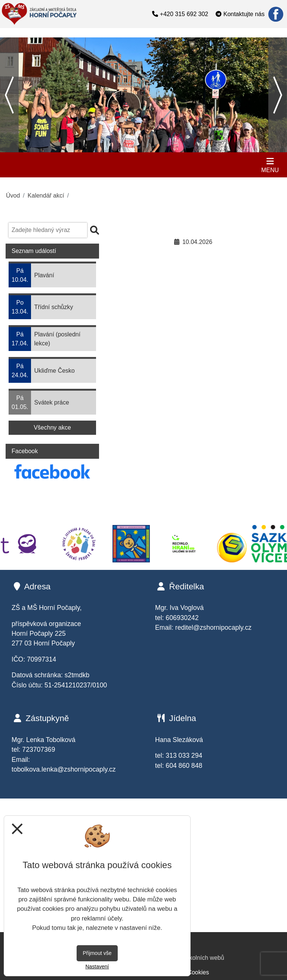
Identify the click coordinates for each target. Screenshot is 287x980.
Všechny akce (52, 428)
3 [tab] (87, 147)
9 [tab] (155, 147)
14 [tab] (211, 147)
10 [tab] (166, 147)
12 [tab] (188, 147)
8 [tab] (143, 147)
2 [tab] (76, 147)
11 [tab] (177, 147)
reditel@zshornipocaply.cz (213, 628)
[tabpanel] (143, 95)
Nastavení (97, 967)
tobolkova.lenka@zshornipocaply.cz (64, 769)
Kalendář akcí (46, 196)
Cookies (198, 972)
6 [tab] (121, 147)
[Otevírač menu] (270, 165)
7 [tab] (132, 147)
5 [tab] (110, 147)
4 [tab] (99, 147)
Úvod (13, 196)
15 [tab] (222, 147)
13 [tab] (200, 147)
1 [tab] (65, 147)
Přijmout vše (97, 953)
